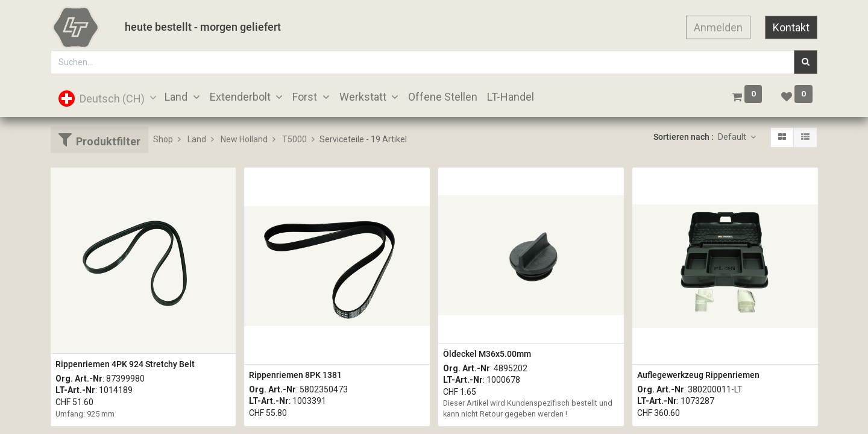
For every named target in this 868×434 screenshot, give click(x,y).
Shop (163, 139)
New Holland (244, 139)
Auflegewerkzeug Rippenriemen (698, 375)
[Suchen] (806, 62)
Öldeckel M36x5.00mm (487, 354)
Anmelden (718, 27)
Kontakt (791, 27)
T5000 (294, 139)
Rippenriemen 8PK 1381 (295, 375)
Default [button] (733, 137)
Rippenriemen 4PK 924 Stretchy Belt (125, 364)
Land (197, 139)
